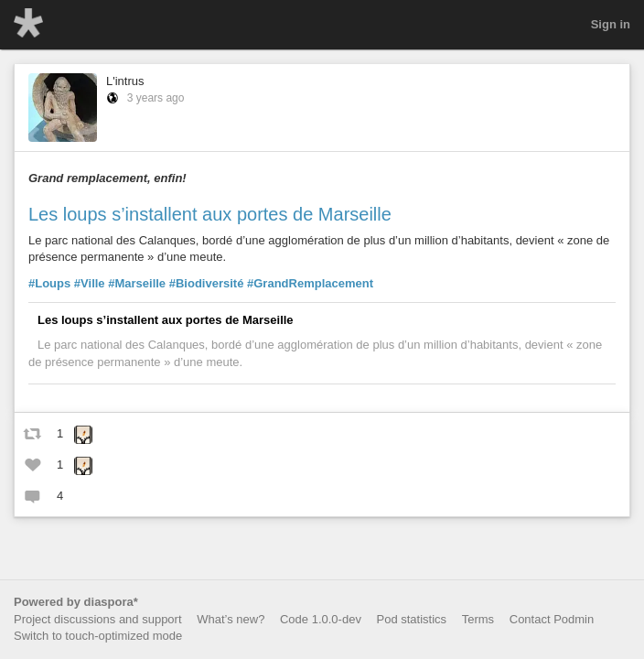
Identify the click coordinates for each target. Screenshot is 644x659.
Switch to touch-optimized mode (98, 636)
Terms (478, 619)
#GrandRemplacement (310, 283)
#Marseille (137, 283)
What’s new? (231, 619)
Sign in (611, 24)
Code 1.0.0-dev (321, 619)
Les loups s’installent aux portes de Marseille (210, 214)
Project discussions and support (98, 619)
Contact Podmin (552, 619)
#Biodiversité (207, 283)
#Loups (49, 283)
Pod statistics (412, 619)
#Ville (90, 283)
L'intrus (125, 81)
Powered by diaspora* (76, 602)
